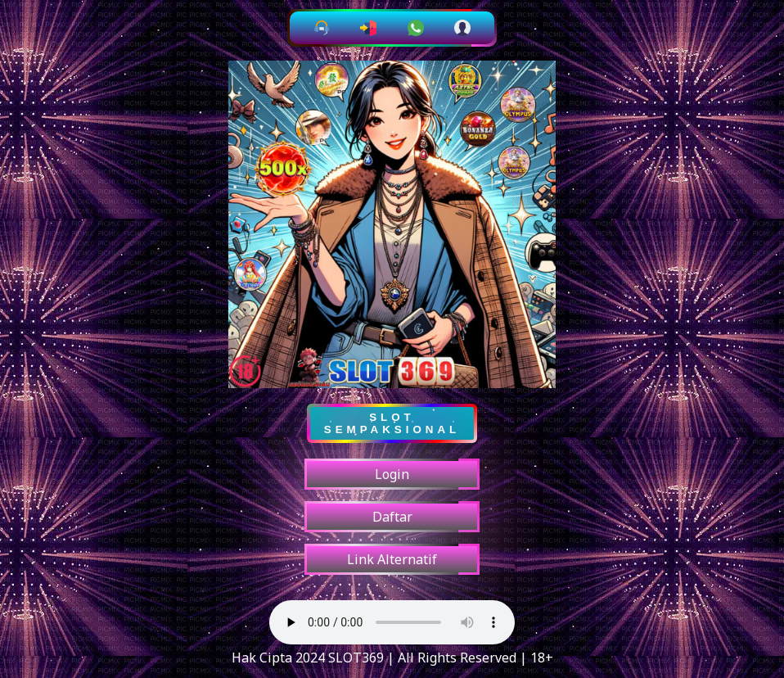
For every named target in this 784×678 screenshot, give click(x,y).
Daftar (392, 517)
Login (392, 474)
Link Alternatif (392, 559)
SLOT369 (354, 658)
